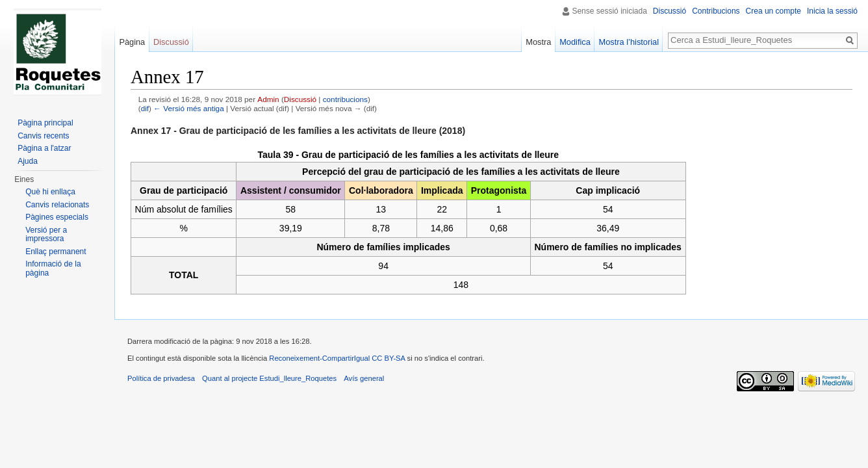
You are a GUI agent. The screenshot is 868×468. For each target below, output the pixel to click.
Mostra (538, 42)
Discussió (300, 99)
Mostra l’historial (629, 42)
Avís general (364, 378)
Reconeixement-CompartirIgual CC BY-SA (338, 358)
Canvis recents (43, 136)
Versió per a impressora (46, 235)
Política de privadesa (161, 378)
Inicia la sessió (832, 11)
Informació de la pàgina (53, 268)
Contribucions (716, 11)
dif (145, 108)
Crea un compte (773, 11)
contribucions (345, 99)
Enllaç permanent (56, 252)
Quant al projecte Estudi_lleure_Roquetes (269, 378)
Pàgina (132, 42)
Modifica (575, 42)
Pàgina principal (45, 123)
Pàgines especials (57, 217)
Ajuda (28, 161)
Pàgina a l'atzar (44, 148)
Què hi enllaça (50, 192)
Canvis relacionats (57, 205)
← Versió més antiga (188, 108)
